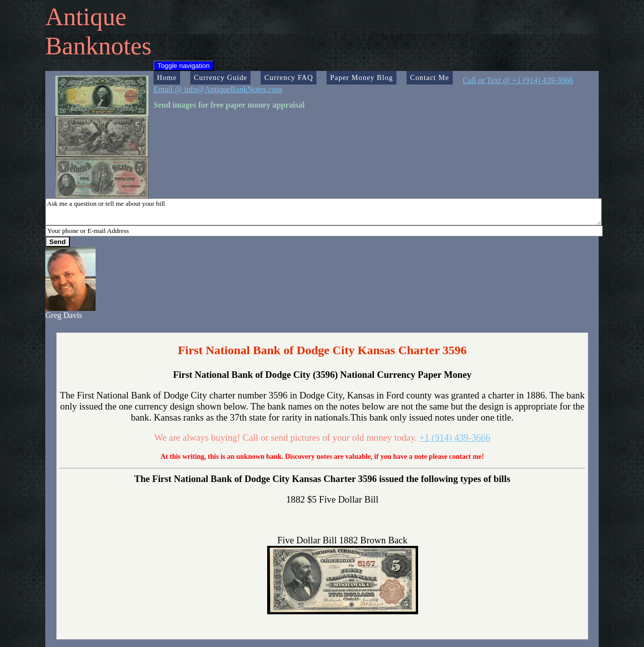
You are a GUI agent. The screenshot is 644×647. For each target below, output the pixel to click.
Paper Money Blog (361, 77)
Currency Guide (220, 77)
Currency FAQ (289, 77)
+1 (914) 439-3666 (455, 437)
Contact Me (430, 77)
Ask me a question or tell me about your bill (324, 212)
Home (167, 77)
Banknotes (98, 46)
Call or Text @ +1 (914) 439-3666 (518, 80)
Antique (86, 17)
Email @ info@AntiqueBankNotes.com (218, 89)
